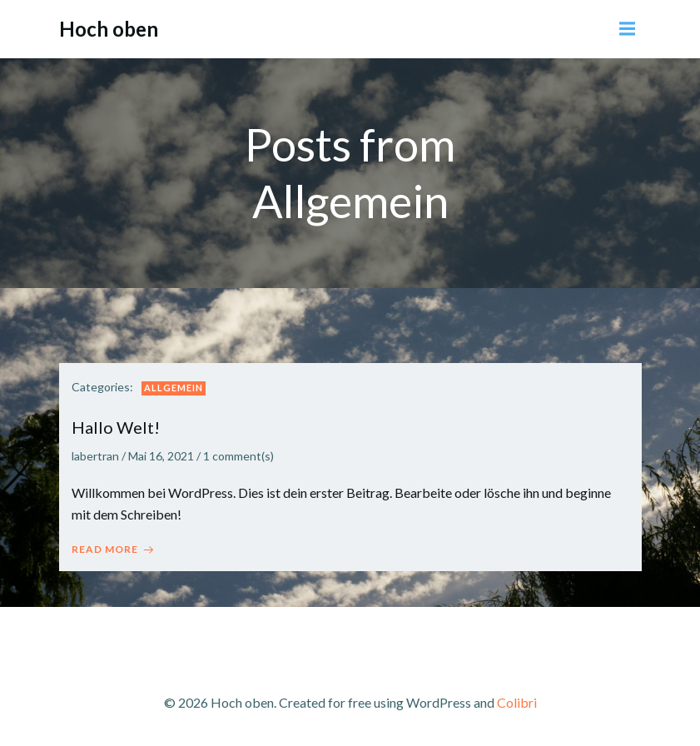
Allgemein (174, 388)
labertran (95, 456)
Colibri (517, 702)
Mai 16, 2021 (161, 456)
